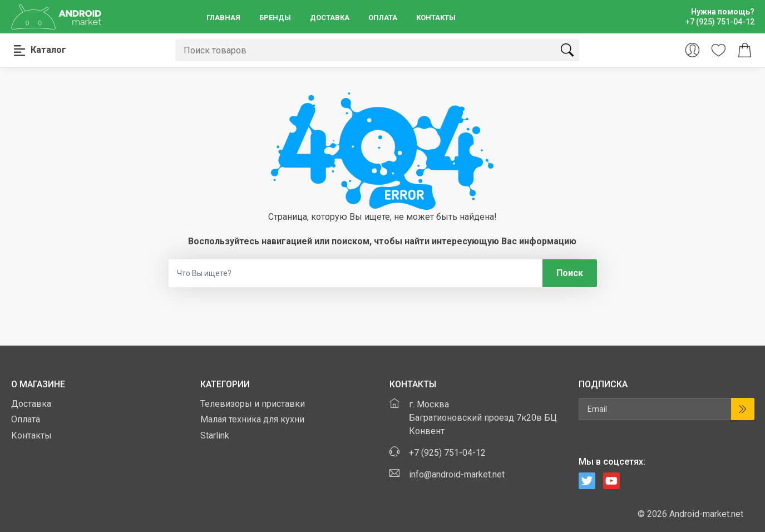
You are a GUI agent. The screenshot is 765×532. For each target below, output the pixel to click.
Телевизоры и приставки (253, 404)
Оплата (383, 18)
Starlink (215, 435)
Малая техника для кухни (252, 419)
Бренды (275, 18)
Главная (223, 18)
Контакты (436, 18)
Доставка (330, 18)
